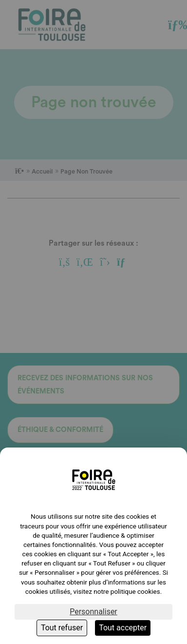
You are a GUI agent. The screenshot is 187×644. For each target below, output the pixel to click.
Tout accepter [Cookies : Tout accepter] (123, 628)
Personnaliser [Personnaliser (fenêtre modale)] (93, 612)
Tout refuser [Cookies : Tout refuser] (62, 628)
